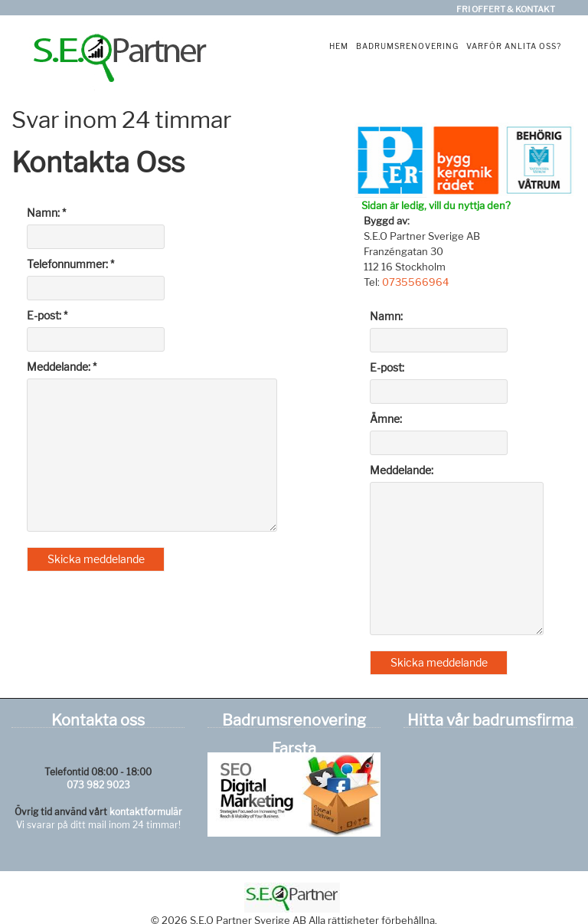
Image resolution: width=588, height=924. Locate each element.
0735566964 (415, 282)
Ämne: (386, 419)
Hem (339, 46)
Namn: (386, 316)
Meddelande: (402, 470)
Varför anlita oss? (514, 46)
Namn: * (46, 213)
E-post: (387, 367)
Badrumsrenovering (407, 46)
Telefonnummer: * (70, 264)
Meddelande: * (62, 367)
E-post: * (47, 315)
